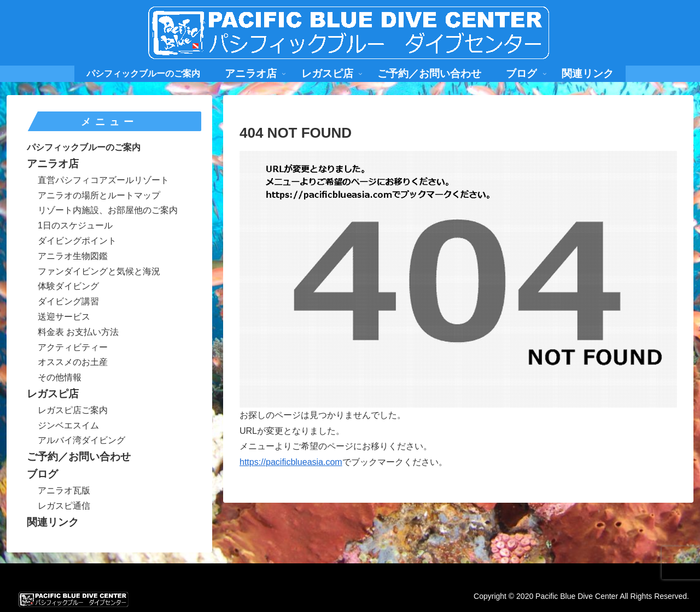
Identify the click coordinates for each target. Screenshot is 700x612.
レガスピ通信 (64, 506)
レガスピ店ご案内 (73, 410)
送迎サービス (64, 317)
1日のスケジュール (75, 225)
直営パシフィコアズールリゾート (103, 180)
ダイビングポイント (77, 241)
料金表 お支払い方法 (78, 332)
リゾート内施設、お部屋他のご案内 (108, 210)
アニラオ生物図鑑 (73, 256)
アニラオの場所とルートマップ (99, 195)
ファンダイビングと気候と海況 (99, 271)
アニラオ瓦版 (64, 490)
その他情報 (60, 377)
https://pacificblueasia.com (291, 462)
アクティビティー (73, 347)
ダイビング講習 (68, 301)
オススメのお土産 (73, 362)
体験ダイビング (68, 286)
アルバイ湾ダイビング (81, 440)
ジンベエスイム (68, 425)
